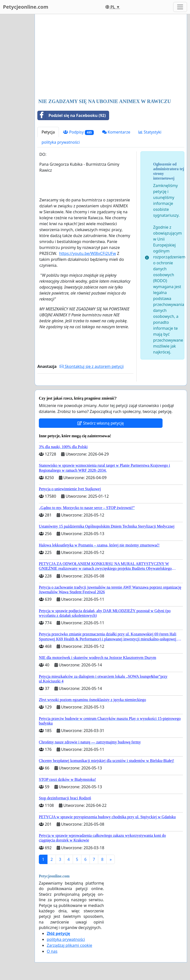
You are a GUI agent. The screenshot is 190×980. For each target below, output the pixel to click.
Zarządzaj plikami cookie (69, 945)
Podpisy (78, 132)
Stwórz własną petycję (101, 423)
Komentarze (116, 132)
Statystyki (150, 132)
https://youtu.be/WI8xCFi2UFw (88, 253)
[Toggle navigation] (180, 7)
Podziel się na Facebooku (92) (72, 115)
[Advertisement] (111, 57)
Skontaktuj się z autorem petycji (92, 366)
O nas (52, 951)
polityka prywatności (61, 142)
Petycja (48, 132)
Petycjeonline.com (26, 7)
